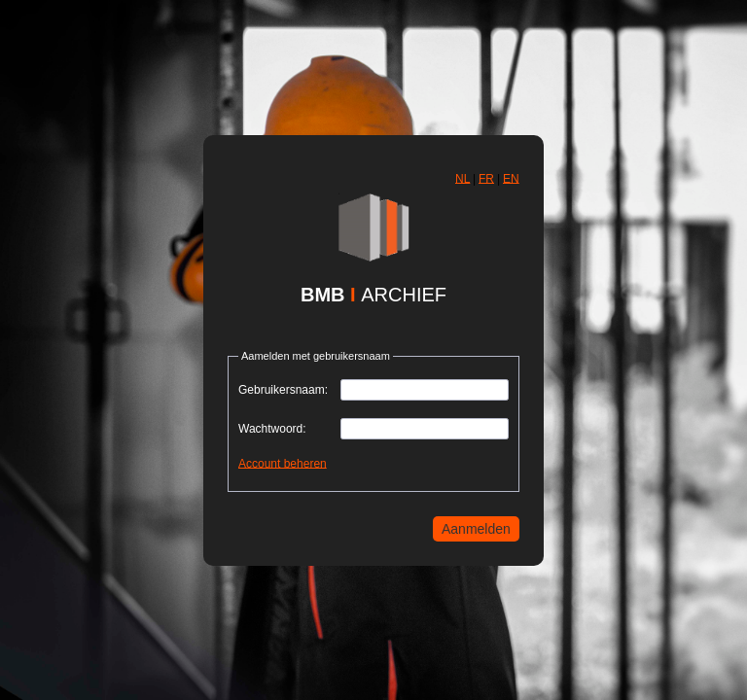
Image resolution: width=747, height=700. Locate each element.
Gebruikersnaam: (283, 390)
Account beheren (283, 463)
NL (462, 178)
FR (486, 178)
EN (511, 178)
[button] (462, 179)
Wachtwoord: (272, 429)
